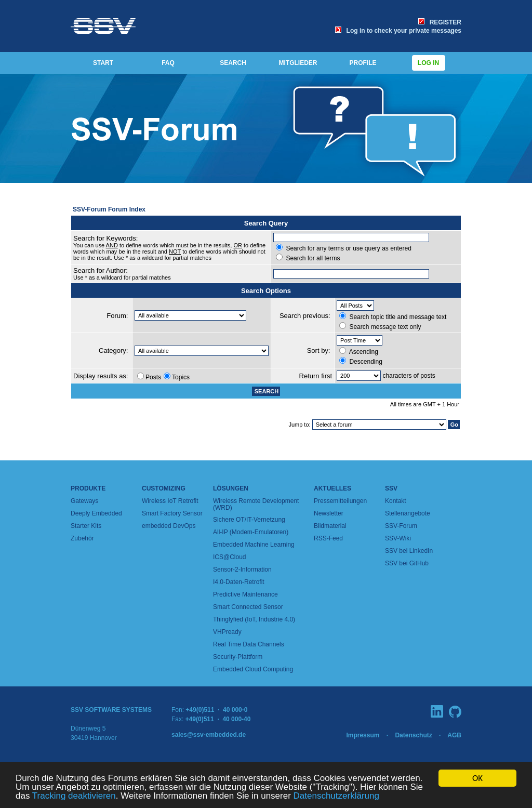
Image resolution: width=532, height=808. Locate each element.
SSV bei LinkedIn (409, 551)
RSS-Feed (328, 538)
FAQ (168, 63)
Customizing (164, 488)
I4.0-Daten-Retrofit (239, 582)
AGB (454, 735)
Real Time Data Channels (249, 644)
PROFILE (363, 63)
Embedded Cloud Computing (253, 669)
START (103, 63)
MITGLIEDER (298, 63)
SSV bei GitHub (407, 563)
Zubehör (82, 538)
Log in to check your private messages (398, 31)
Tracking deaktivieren (74, 796)
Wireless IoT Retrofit (170, 501)
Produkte (88, 488)
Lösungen (231, 488)
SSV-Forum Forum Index (109, 209)
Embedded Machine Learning (254, 545)
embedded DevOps (169, 526)
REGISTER (440, 22)
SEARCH (233, 63)
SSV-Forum (401, 526)
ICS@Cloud (230, 557)
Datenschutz (413, 735)
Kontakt (396, 501)
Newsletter (329, 513)
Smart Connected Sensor (248, 607)
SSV (391, 488)
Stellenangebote (408, 513)
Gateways (84, 501)
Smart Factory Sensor (172, 513)
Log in (429, 63)
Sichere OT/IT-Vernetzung (249, 520)
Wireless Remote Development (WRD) (256, 504)
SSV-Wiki (398, 538)
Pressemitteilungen (340, 501)
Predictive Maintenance (245, 594)
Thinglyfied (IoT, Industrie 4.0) (254, 619)
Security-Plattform (238, 657)
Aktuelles (332, 488)
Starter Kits (86, 526)
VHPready (227, 632)
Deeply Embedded (96, 513)
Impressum (363, 735)
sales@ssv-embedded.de (209, 735)
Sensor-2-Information (242, 569)
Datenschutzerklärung (336, 796)
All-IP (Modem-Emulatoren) (251, 532)
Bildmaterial (330, 526)
